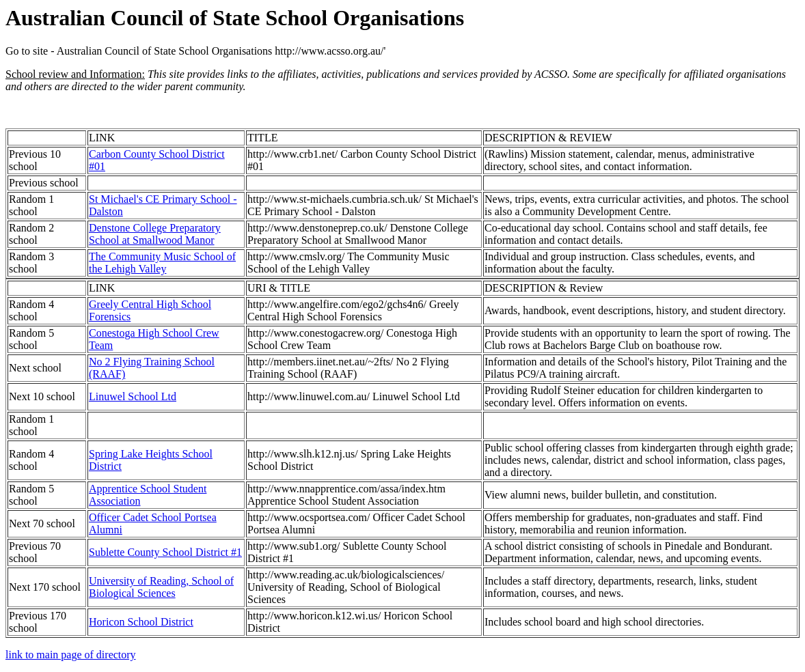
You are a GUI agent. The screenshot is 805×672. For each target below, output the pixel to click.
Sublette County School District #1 (165, 552)
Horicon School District (141, 622)
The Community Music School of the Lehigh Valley (162, 263)
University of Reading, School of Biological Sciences (161, 587)
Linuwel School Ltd (133, 396)
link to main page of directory (71, 655)
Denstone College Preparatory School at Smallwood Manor (155, 234)
